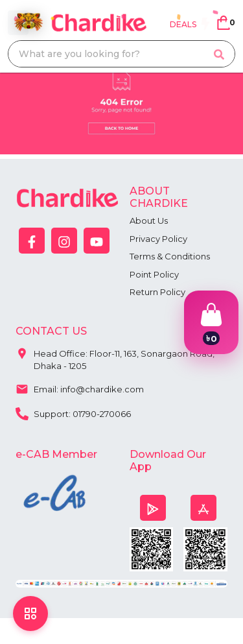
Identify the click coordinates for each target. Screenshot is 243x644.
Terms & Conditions (170, 256)
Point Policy (154, 274)
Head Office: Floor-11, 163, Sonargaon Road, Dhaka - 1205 (115, 357)
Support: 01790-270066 (73, 412)
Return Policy (157, 292)
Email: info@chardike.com (80, 388)
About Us (149, 221)
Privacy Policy (158, 239)
